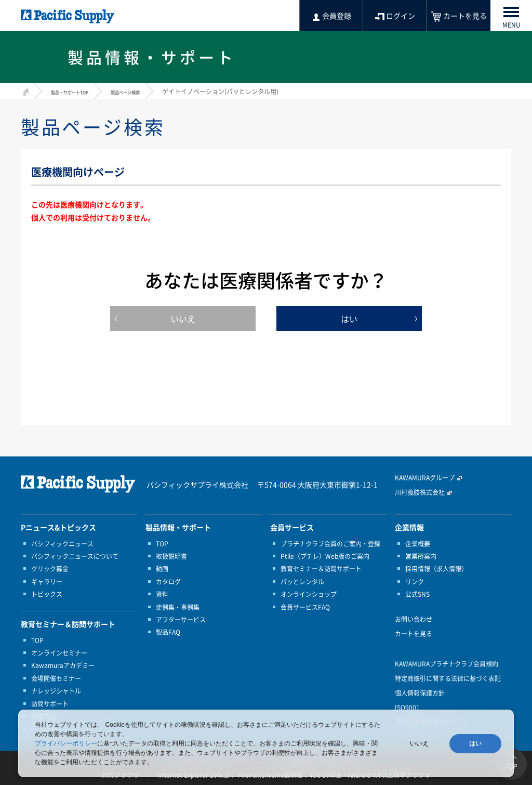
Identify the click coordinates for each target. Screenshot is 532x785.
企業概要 (418, 544)
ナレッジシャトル (56, 691)
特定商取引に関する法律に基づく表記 (448, 678)
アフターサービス (181, 620)
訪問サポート (50, 704)
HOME (25, 90)
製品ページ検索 (151, 91)
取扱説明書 (171, 556)
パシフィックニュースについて (75, 556)
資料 (162, 594)
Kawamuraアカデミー (63, 665)
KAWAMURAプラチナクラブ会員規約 (447, 664)
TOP (37, 640)
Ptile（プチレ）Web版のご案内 (325, 556)
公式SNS (417, 594)
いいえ (183, 319)
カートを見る (414, 634)
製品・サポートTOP (79, 91)
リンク (415, 582)
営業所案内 (421, 556)
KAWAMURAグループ (425, 478)
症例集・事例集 (178, 607)
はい (349, 319)
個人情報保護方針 (420, 693)
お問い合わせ (414, 619)
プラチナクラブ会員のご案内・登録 (330, 544)
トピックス (47, 594)
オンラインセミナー (59, 653)
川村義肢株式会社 (420, 492)
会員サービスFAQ (305, 607)
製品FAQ (168, 632)
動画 (162, 569)
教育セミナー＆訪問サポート (321, 569)
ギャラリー (47, 582)
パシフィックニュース (62, 544)
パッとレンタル (302, 582)
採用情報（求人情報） (436, 569)
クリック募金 (50, 569)
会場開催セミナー (56, 678)
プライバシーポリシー (66, 743)
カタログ (168, 582)
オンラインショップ (309, 594)
